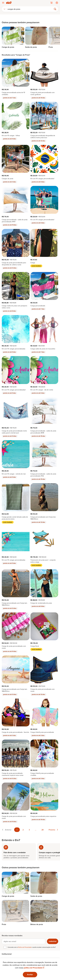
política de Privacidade (34, 968)
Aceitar (30, 975)
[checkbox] (5, 947)
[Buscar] (31, 9)
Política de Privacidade (25, 947)
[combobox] (4, 9)
